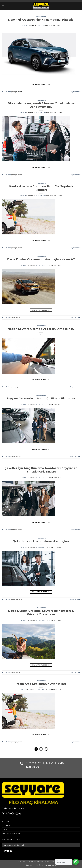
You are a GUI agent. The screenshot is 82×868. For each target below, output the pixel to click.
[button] (3, 6)
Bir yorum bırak (75, 92)
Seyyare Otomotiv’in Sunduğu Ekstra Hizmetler (41, 398)
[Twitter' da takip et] (11, 814)
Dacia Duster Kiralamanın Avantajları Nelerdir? (41, 259)
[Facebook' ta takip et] (4, 814)
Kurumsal (6, 821)
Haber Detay (41, 17)
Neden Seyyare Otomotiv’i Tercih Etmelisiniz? (41, 329)
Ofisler (4, 830)
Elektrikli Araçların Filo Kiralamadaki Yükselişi (41, 20)
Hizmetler (6, 825)
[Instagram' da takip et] (7, 814)
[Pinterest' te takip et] (19, 814)
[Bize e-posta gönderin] (15, 814)
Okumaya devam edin (41, 84)
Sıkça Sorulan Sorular (11, 834)
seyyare (24, 26)
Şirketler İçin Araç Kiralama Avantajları (41, 541)
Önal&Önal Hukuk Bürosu (13, 808)
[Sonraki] (46, 749)
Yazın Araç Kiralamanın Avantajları (41, 684)
